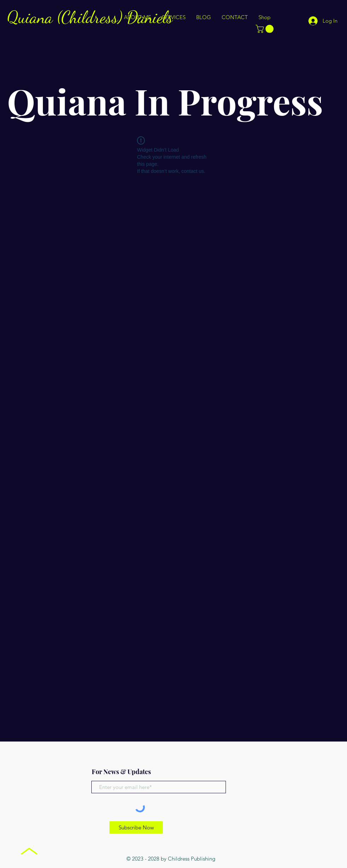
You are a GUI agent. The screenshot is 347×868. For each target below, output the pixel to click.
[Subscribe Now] (136, 827)
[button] (266, 29)
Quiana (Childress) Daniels (90, 17)
